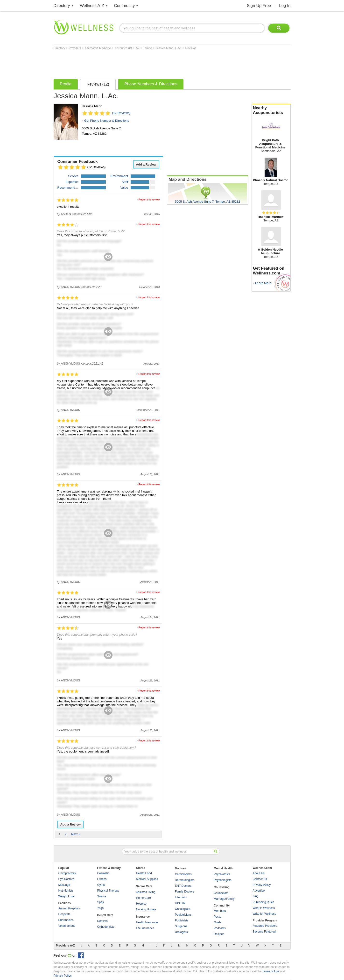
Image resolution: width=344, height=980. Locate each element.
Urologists (181, 932)
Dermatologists (185, 880)
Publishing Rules (263, 902)
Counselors (221, 893)
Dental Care (105, 915)
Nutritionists (66, 891)
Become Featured (264, 932)
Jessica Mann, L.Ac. (169, 48)
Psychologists (223, 880)
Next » (76, 834)
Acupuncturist (124, 48)
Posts (218, 917)
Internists (181, 897)
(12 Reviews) (121, 113)
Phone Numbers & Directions (151, 84)
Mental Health (223, 868)
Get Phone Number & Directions (107, 121)
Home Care (144, 898)
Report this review (149, 200)
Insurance (143, 917)
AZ (138, 48)
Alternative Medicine (98, 48)
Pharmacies (66, 920)
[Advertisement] (141, 63)
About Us (259, 873)
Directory (62, 6)
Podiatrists (182, 920)
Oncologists (183, 909)
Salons (102, 896)
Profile (66, 84)
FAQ (256, 896)
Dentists (102, 921)
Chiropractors (67, 873)
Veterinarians (67, 926)
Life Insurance (145, 928)
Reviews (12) (98, 84)
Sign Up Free (259, 6)
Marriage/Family (224, 899)
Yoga (101, 908)
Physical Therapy (108, 891)
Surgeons (181, 926)
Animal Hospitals (69, 908)
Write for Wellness (264, 914)
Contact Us (260, 879)
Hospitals (64, 914)
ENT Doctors (183, 886)
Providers (75, 48)
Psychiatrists (222, 874)
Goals (218, 922)
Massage (64, 885)
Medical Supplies (147, 879)
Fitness (102, 879)
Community (124, 6)
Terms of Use (271, 971)
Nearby (271, 110)
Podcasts (220, 928)
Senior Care (144, 886)
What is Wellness (264, 908)
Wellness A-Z (92, 6)
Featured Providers (265, 926)
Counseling (222, 887)
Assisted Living (146, 892)
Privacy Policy (262, 885)
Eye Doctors (66, 879)
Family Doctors (185, 892)
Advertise (259, 891)
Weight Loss (66, 896)
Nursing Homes (146, 909)
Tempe (148, 48)
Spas (101, 902)
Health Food (144, 873)
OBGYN (180, 903)
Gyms (101, 885)
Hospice (141, 904)
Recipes (219, 934)
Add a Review (146, 164)
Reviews (191, 48)
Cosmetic (103, 873)
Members (220, 911)
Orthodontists (106, 927)
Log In (285, 6)
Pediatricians (183, 915)
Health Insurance (147, 922)
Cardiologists (183, 874)
